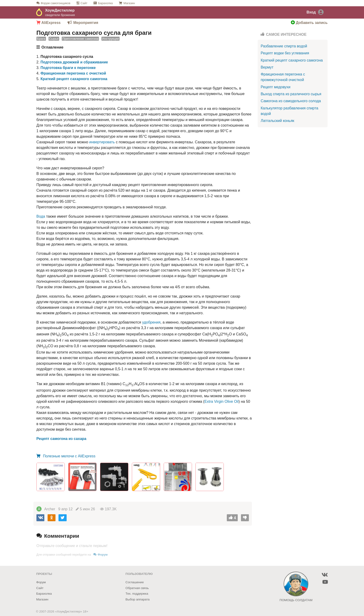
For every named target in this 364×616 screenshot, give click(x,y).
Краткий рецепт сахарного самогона (74, 79)
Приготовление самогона (80, 39)
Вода (41, 216)
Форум (55, 3)
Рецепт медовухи (276, 87)
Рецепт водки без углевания (285, 53)
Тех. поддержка (137, 594)
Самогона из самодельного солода (291, 101)
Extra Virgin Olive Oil (221, 401)
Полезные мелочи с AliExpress (69, 456)
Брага (41, 39)
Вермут (267, 67)
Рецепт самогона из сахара (61, 439)
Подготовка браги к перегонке (68, 68)
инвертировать (102, 142)
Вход (311, 12)
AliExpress (49, 23)
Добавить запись (309, 23)
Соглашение (135, 582)
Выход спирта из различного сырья (291, 94)
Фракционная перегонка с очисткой (73, 73)
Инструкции (110, 39)
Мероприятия (86, 23)
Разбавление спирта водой (284, 46)
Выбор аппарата (138, 599)
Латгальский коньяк (278, 121)
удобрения (151, 322)
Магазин (129, 3)
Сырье (54, 39)
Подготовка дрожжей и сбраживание (74, 62)
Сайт (84, 3)
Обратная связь (137, 588)
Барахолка (105, 3)
